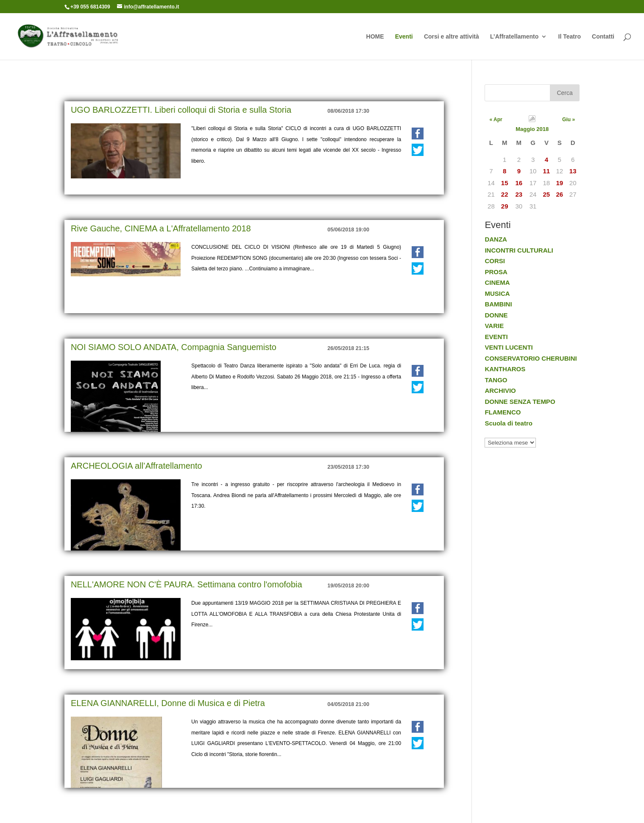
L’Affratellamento (514, 37)
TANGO (496, 380)
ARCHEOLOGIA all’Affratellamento (137, 466)
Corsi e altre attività (452, 37)
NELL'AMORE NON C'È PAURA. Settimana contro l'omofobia (187, 584)
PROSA (496, 272)
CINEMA (497, 282)
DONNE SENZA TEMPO (520, 402)
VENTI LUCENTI (509, 347)
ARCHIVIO (500, 391)
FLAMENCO (503, 412)
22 (505, 194)
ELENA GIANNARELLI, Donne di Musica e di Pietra (168, 703)
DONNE (496, 315)
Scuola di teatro (509, 423)
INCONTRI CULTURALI (519, 250)
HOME (375, 37)
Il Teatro (570, 37)
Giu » (569, 120)
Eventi (404, 37)
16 (519, 183)
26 (559, 194)
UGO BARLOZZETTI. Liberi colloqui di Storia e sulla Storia (181, 110)
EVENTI (496, 337)
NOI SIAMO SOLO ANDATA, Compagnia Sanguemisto (174, 347)
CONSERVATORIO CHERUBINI (531, 358)
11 (547, 171)
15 (505, 183)
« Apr (496, 120)
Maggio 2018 (532, 129)
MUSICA (497, 293)
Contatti (603, 37)
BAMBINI (498, 304)
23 (519, 194)
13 (573, 171)
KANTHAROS (505, 369)
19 (559, 183)
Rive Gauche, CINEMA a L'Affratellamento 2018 (161, 228)
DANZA (496, 239)
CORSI (495, 261)
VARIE (494, 326)
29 (505, 206)
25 (547, 194)
